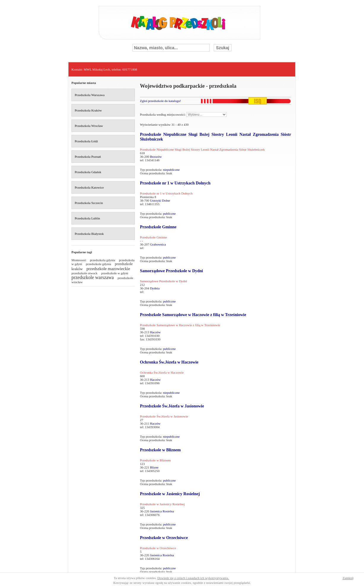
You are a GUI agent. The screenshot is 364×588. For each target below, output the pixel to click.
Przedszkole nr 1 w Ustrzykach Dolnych (175, 183)
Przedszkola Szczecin (89, 203)
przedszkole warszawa (93, 277)
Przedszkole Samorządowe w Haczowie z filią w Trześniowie (193, 315)
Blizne (154, 467)
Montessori (79, 260)
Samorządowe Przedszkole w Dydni (171, 271)
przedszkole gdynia (99, 264)
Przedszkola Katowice (89, 187)
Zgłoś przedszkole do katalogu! (160, 101)
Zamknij (348, 578)
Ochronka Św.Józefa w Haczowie (169, 362)
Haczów (155, 332)
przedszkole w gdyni (115, 273)
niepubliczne (171, 170)
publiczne (169, 213)
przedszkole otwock (84, 273)
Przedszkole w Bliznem (160, 450)
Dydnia (155, 288)
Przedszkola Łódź (86, 141)
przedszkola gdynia (102, 260)
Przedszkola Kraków (88, 110)
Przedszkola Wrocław (89, 126)
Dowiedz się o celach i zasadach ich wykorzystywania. (193, 578)
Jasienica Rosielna (162, 511)
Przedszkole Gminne (158, 227)
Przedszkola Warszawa (90, 95)
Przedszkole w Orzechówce (164, 538)
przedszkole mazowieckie (108, 269)
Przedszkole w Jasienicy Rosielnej (170, 494)
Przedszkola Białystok (89, 234)
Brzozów (156, 157)
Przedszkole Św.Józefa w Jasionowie (172, 406)
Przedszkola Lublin (87, 218)
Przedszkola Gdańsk (88, 172)
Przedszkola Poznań (88, 157)
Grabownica (158, 244)
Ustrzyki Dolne (160, 200)
